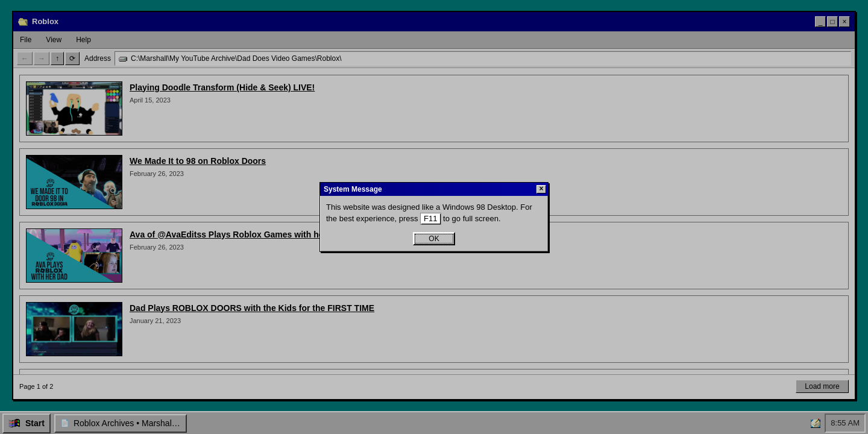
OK (434, 239)
